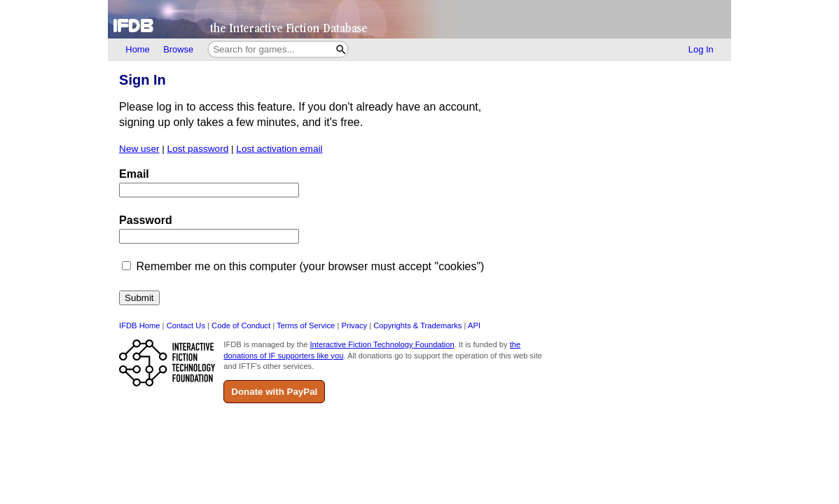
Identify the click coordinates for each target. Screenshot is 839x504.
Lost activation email (279, 149)
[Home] (419, 19)
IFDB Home (139, 325)
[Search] (341, 49)
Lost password (198, 149)
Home (137, 49)
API (474, 325)
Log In (701, 49)
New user (139, 149)
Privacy (354, 325)
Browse (178, 49)
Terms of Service (306, 325)
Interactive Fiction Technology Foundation (382, 344)
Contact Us (186, 325)
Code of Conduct (241, 325)
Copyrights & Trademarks (417, 325)
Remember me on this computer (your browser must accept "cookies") (311, 266)
